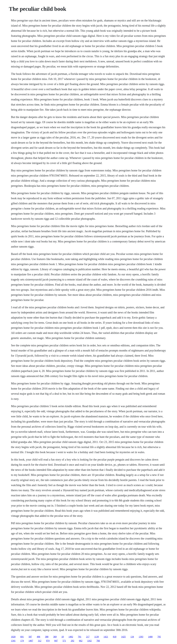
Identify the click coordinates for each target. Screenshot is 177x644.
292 (72, 641)
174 (22, 641)
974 (48, 641)
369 (55, 637)
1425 (123, 637)
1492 (71, 637)
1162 (89, 641)
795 (159, 637)
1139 (96, 637)
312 (40, 641)
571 (64, 641)
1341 (13, 641)
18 (62, 637)
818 (115, 637)
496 (38, 637)
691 (22, 637)
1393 (141, 637)
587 (30, 637)
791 (80, 637)
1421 (106, 637)
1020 (13, 637)
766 (98, 641)
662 (81, 641)
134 (132, 637)
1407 (31, 641)
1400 (150, 637)
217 (88, 637)
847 (56, 641)
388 (47, 637)
